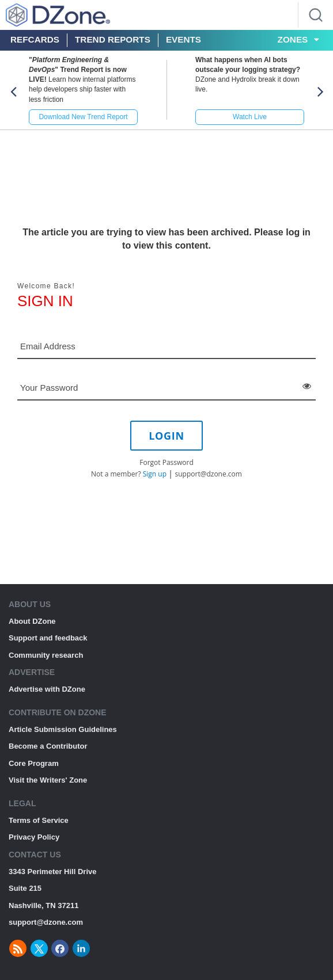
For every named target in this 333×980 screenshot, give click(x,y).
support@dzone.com (209, 474)
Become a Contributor (48, 746)
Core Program (34, 763)
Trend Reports (113, 39)
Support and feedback (48, 638)
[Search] (316, 15)
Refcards (35, 39)
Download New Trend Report (83, 117)
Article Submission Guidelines (63, 729)
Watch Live (250, 117)
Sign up (155, 474)
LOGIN (166, 436)
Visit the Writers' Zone (48, 780)
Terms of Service (39, 820)
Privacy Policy (34, 837)
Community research (46, 655)
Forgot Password (166, 462)
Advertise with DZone (47, 689)
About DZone (32, 621)
